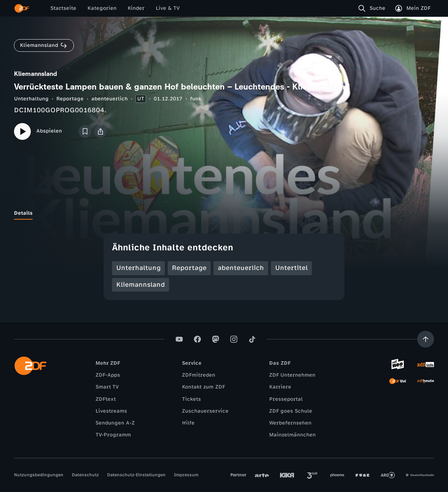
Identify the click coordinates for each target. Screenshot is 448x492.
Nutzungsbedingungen (39, 475)
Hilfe (188, 423)
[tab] (23, 213)
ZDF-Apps (108, 375)
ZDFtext (106, 399)
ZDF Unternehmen (292, 375)
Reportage (70, 99)
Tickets (191, 399)
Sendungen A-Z (115, 423)
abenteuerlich (110, 99)
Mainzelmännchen (292, 435)
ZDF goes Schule (291, 411)
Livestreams (111, 411)
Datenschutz (85, 475)
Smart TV (107, 387)
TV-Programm (113, 435)
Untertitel (291, 268)
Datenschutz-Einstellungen (136, 475)
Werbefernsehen (290, 423)
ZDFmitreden (199, 375)
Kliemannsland (141, 285)
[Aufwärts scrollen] (426, 339)
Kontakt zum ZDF (204, 387)
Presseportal (286, 399)
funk (196, 99)
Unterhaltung (31, 99)
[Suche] (373, 8)
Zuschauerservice (205, 411)
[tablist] (224, 213)
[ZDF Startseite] (22, 8)
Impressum (186, 475)
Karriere (280, 387)
